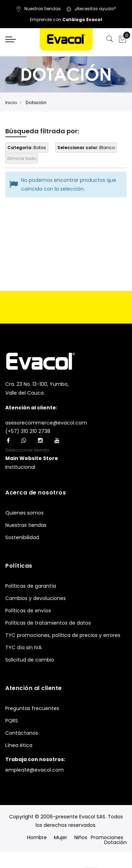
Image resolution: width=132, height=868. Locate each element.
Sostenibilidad (22, 537)
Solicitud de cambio (30, 660)
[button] (32, 458)
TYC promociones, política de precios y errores (63, 635)
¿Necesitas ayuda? (91, 9)
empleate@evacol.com (34, 770)
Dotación (115, 842)
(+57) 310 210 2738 (28, 431)
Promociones (107, 837)
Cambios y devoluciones (36, 598)
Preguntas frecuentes (32, 708)
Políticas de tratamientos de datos (48, 623)
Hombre (37, 837)
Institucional (20, 467)
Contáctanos (22, 733)
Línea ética (19, 745)
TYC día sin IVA (23, 647)
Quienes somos (24, 513)
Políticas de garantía (31, 586)
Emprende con (66, 20)
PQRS (12, 721)
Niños (81, 837)
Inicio (11, 103)
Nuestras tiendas (38, 9)
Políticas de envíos (28, 611)
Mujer (61, 837)
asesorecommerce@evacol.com (46, 423)
